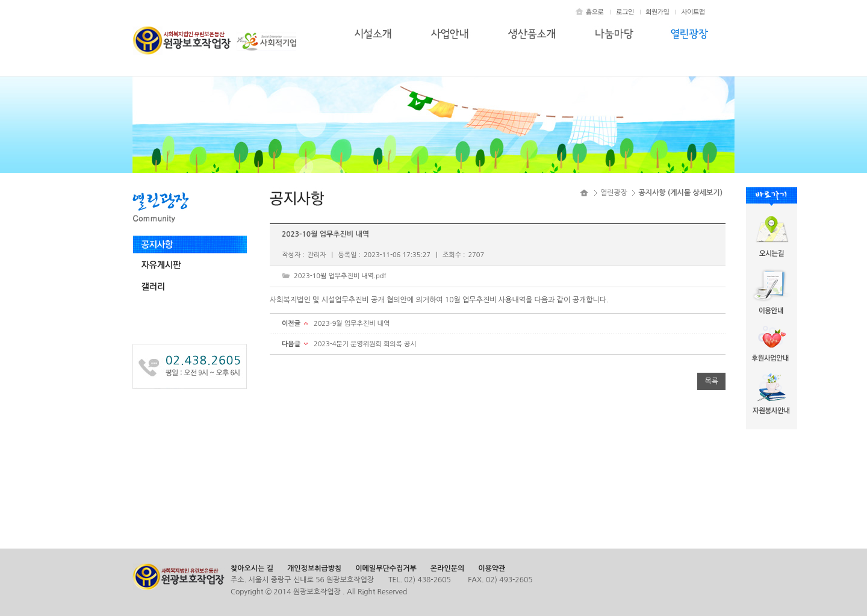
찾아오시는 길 (252, 568)
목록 (711, 381)
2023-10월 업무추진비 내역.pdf (340, 276)
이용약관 (492, 568)
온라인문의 (447, 568)
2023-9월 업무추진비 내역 (352, 324)
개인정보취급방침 (314, 568)
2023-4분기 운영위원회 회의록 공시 (365, 344)
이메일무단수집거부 (386, 568)
